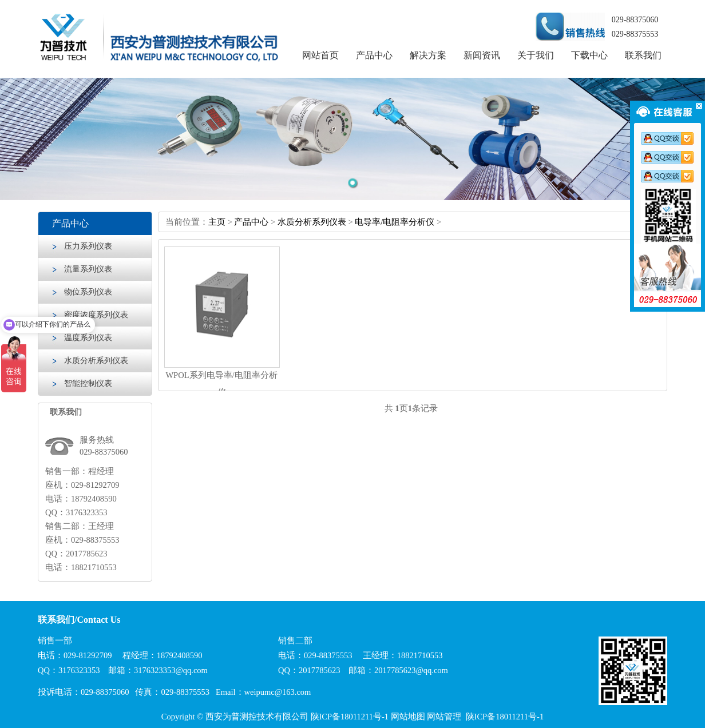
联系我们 (643, 55)
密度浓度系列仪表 (96, 315)
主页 (217, 222)
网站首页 (320, 55)
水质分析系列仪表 (96, 361)
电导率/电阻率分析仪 (395, 222)
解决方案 (428, 55)
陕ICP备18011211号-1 (350, 717)
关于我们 (536, 55)
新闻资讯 (482, 55)
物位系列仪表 (88, 292)
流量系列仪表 (88, 269)
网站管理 (444, 717)
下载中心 (589, 55)
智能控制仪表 (88, 383)
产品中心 (374, 55)
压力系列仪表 (88, 246)
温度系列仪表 (88, 338)
